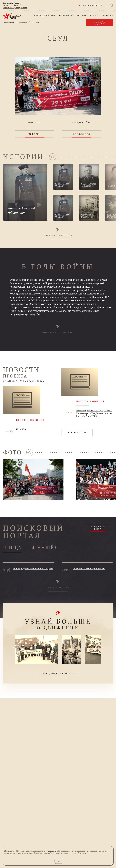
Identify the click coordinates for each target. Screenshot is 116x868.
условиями (51, 851)
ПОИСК (93, 15)
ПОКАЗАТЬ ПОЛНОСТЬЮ (58, 329)
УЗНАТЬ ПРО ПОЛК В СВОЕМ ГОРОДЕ (24, 381)
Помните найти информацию (89, 568)
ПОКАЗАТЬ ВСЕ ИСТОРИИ (58, 232)
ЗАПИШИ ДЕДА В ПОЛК (44, 15)
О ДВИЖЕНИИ (66, 15)
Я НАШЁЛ (45, 548)
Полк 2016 (21, 429)
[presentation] (17, 649)
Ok (59, 861)
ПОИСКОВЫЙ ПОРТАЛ (34, 532)
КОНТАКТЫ (106, 15)
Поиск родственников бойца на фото (33, 568)
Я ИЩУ (13, 548)
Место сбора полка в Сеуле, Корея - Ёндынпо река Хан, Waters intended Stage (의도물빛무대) (94, 413)
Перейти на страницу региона (15, 8)
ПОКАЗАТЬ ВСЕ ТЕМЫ (58, 584)
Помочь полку (100, 23)
